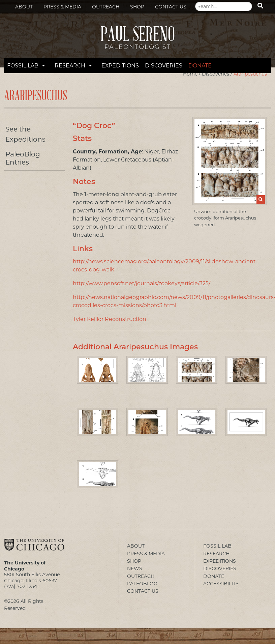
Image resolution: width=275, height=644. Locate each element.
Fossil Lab (23, 66)
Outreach (106, 7)
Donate (200, 66)
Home (190, 74)
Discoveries (164, 66)
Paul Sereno (137, 41)
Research (70, 66)
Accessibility (221, 584)
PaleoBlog (142, 584)
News (135, 568)
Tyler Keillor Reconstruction (110, 319)
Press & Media (62, 7)
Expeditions (120, 66)
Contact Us (171, 7)
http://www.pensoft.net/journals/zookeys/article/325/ (142, 283)
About (24, 7)
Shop (137, 7)
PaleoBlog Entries (23, 158)
